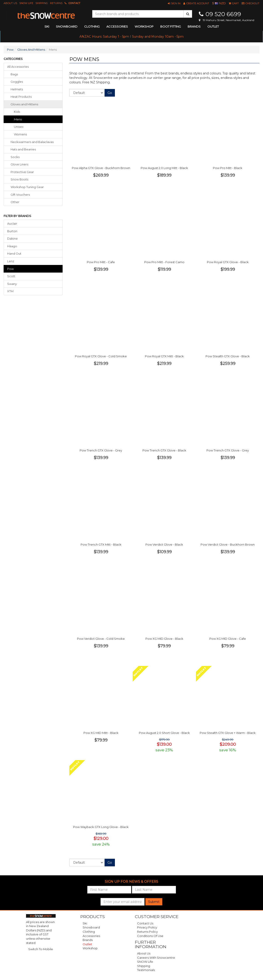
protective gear (22, 172)
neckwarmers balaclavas (32, 142)
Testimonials (146, 970)
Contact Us (145, 923)
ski (47, 26)
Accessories (91, 936)
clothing (92, 26)
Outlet (213, 26)
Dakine (12, 238)
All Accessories (18, 67)
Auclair (12, 223)
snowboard (67, 26)
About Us (10, 3)
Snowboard (91, 927)
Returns (56, 3)
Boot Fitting (171, 26)
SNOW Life (26, 3)
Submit (154, 902)
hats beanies (23, 149)
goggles (17, 82)
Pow (10, 50)
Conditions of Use (150, 936)
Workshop (144, 26)
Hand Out (14, 254)
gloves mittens (24, 104)
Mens (18, 119)
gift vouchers (20, 195)
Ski (85, 923)
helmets (17, 89)
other (15, 202)
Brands (194, 26)
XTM (10, 291)
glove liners (19, 164)
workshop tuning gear (27, 187)
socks (15, 157)
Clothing (89, 932)
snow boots (19, 179)
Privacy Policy (147, 927)
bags (14, 74)
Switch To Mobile (41, 949)
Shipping (42, 3)
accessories (117, 26)
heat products (21, 97)
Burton (12, 231)
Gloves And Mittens (31, 50)
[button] (174, 3)
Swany (12, 284)
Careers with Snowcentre (156, 958)
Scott (11, 276)
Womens (20, 134)
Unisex (19, 127)
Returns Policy (147, 932)
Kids (17, 112)
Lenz (11, 261)
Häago (12, 246)
